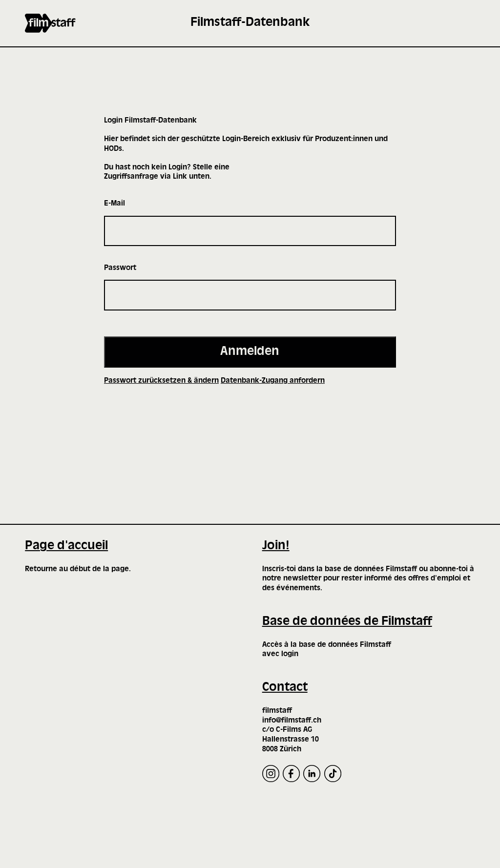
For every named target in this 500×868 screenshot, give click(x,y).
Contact (285, 688)
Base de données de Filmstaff (347, 622)
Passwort (120, 268)
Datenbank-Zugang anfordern (273, 381)
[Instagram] (271, 774)
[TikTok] (333, 774)
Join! (276, 546)
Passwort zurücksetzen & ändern (161, 381)
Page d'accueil (66, 546)
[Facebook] (291, 774)
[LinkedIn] (312, 774)
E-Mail (115, 204)
